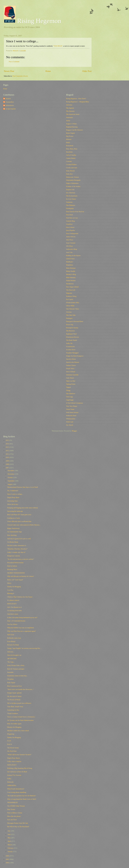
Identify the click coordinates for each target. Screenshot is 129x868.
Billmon (69, 139)
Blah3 (68, 142)
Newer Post (9, 71)
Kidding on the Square (73, 255)
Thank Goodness (13, 713)
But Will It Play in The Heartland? (18, 827)
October (10, 477)
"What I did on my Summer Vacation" (19, 755)
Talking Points (71, 384)
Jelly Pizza (70, 240)
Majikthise (70, 265)
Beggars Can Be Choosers (74, 130)
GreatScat (69, 224)
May (9, 838)
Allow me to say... (13, 504)
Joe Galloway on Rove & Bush (17, 772)
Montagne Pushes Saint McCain (18, 823)
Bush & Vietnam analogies (16, 669)
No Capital (70, 299)
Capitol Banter (71, 158)
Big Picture (70, 136)
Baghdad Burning (72, 127)
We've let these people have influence (19, 703)
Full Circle (11, 635)
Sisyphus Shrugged (72, 353)
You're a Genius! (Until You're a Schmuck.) (21, 717)
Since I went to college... (15, 494)
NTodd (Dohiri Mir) (73, 303)
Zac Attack (70, 425)
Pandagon (69, 318)
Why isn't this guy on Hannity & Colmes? (21, 576)
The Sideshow (71, 394)
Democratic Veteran (72, 177)
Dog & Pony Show (13, 497)
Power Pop (70, 325)
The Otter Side (71, 315)
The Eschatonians (72, 196)
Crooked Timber (71, 165)
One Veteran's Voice (73, 309)
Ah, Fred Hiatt (12, 751)
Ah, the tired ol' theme (14, 696)
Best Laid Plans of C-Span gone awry (19, 515)
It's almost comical (13, 600)
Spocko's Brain (71, 359)
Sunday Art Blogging (14, 587)
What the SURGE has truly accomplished (21, 628)
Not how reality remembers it (17, 545)
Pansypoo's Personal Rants (75, 321)
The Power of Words (14, 700)
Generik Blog (70, 221)
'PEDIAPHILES (12, 802)
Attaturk (8, 99)
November (11, 474)
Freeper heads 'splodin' (15, 693)
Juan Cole (69, 252)
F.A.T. (9, 741)
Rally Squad (11, 683)
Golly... (10, 779)
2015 (8, 440)
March (10, 845)
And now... (11, 652)
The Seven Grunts (13, 748)
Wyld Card (70, 422)
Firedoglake (70, 208)
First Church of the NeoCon (75, 212)
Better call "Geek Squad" (15, 580)
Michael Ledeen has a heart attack (18, 731)
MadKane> (70, 262)
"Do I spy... (11, 662)
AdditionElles (12, 785)
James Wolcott (71, 237)
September (11, 481)
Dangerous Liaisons (14, 556)
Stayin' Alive (70, 368)
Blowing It (11, 593)
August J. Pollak (71, 124)
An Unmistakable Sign (15, 532)
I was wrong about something (17, 792)
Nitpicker (69, 293)
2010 (8, 457)
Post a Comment (14, 62)
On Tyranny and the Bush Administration (20, 720)
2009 (8, 461)
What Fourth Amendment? (16, 789)
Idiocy (9, 583)
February (11, 848)
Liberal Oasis (70, 259)
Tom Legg (69, 397)
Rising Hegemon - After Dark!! (76, 99)
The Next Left (71, 290)
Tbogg (68, 390)
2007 (8, 468)
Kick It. (10, 744)
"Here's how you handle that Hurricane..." (21, 689)
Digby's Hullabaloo (72, 183)
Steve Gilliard (71, 372)
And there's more (13, 614)
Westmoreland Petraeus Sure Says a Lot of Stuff (23, 487)
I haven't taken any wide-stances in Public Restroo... (24, 525)
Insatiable (10, 672)
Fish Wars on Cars (72, 218)
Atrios (68, 121)
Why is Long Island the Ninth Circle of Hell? (22, 799)
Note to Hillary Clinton (15, 813)
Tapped (68, 387)
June (9, 834)
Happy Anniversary (13, 528)
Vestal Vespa (70, 409)
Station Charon (71, 365)
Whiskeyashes (71, 419)
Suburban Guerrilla (72, 375)
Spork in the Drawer (73, 362)
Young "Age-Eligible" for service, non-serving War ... (24, 648)
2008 (8, 464)
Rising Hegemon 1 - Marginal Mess (78, 102)
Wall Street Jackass (72, 412)
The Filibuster (71, 205)
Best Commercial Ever (15, 686)
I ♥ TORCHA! (12, 659)
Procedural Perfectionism (15, 563)
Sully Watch (70, 378)
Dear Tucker (11, 809)
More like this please (14, 816)
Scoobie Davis (71, 350)
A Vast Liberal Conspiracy (75, 403)
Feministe (69, 202)
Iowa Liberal (70, 227)
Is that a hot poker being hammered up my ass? (22, 617)
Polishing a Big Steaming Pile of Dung (20, 768)
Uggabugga (70, 400)
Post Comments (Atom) (20, 76)
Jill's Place (69, 246)
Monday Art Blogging (14, 727)
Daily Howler (71, 171)
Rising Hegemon (32, 21)
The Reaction (70, 331)
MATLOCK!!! (12, 604)
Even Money (11, 641)
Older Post (87, 71)
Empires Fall (70, 190)
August (10, 484)
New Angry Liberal (72, 287)
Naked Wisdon (71, 281)
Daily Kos (69, 174)
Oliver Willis (70, 306)
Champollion (10, 102)
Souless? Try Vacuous (14, 775)
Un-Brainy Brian (13, 542)
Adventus (69, 105)
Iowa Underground (72, 233)
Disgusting (11, 734)
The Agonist (70, 108)
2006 (8, 856)
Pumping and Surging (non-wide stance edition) (23, 508)
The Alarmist (70, 111)
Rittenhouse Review (73, 337)
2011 (8, 454)
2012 (8, 451)
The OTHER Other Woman (16, 806)
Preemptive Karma (72, 328)
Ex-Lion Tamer (71, 199)
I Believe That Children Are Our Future (20, 597)
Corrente (69, 161)
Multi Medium (71, 278)
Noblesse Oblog (71, 296)
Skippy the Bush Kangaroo (75, 356)
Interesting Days (13, 501)
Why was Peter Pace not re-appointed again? (22, 631)
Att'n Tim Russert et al (14, 607)
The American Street (73, 114)
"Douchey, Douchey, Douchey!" (18, 549)
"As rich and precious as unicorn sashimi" (21, 559)
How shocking (12, 535)
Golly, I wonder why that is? (16, 552)
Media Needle (71, 271)
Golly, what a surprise (14, 761)
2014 (8, 444)
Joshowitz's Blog (72, 249)
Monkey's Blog (71, 274)
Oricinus (69, 312)
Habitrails (10, 782)
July (9, 831)
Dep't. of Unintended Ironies (16, 621)
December (11, 471)
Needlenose (70, 284)
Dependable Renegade (73, 180)
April (9, 841)
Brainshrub (70, 146)
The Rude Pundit (72, 340)
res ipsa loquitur (11, 109)
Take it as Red (71, 381)
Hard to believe (12, 566)
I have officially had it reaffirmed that (19, 521)
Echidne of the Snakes (73, 186)
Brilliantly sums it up (14, 638)
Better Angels (71, 133)
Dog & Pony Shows (14, 758)
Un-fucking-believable (14, 611)
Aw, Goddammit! (13, 491)
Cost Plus (10, 590)
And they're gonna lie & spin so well (19, 539)
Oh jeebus (10, 679)
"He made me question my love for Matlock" (22, 796)
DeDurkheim (10, 105)
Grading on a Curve (14, 518)
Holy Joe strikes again (14, 724)
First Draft (69, 215)
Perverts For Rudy (13, 645)
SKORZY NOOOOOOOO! (16, 573)
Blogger (74, 431)
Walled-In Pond (71, 416)
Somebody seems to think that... (17, 676)
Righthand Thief (71, 334)
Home (48, 71)
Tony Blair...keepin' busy (15, 707)
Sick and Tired (12, 820)
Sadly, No (69, 343)
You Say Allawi (12, 624)
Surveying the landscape (15, 511)
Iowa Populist (71, 230)
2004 (8, 863)
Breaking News (12, 569)
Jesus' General (71, 243)
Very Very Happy (72, 406)
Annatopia (69, 117)
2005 (8, 859)
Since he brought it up (14, 655)
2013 (8, 447)
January (10, 852)
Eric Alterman (71, 193)
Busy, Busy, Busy (72, 149)
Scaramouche (70, 346)
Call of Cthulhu (71, 155)
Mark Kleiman (71, 268)
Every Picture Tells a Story (16, 665)
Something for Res (13, 710)
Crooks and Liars (72, 168)
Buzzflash (69, 152)
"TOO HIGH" (58, 46)
